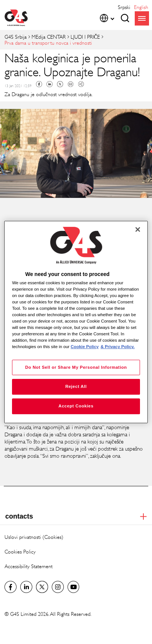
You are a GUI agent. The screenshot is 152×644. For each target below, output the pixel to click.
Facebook (39, 84)
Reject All (76, 387)
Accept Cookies (76, 406)
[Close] (138, 229)
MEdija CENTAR (49, 37)
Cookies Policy (20, 551)
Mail (71, 84)
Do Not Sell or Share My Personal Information (76, 367)
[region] (76, 322)
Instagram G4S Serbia (58, 587)
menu (142, 18)
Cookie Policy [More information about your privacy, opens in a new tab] (85, 347)
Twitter (60, 84)
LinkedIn (26, 587)
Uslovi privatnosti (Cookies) (34, 537)
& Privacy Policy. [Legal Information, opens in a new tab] (118, 347)
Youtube (74, 587)
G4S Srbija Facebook (11, 587)
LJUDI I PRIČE (85, 37)
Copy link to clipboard (81, 84)
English (141, 7)
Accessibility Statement (29, 566)
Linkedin (50, 84)
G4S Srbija (16, 37)
